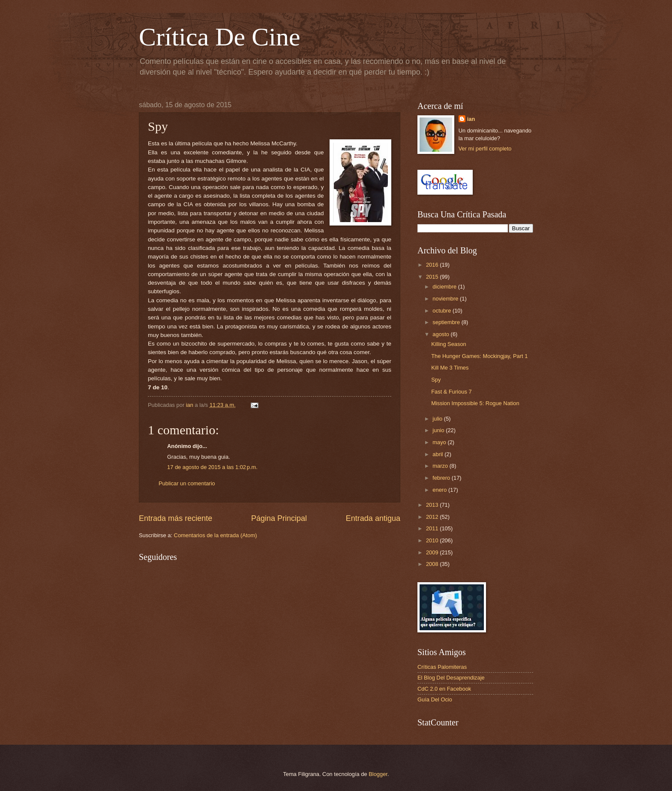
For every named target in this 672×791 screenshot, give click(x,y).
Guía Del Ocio (435, 699)
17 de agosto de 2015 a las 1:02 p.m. (212, 467)
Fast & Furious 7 (451, 392)
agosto (441, 334)
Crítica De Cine (220, 37)
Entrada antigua (373, 518)
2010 (433, 540)
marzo (441, 466)
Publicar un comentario (187, 483)
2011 (433, 528)
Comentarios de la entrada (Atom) (216, 535)
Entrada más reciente (175, 518)
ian (471, 119)
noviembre (446, 299)
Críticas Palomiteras (442, 667)
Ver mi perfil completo (485, 149)
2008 (433, 564)
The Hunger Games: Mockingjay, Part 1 (479, 356)
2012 (433, 517)
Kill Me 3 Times (450, 368)
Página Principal (279, 518)
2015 (433, 277)
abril (438, 454)
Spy (436, 380)
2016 (433, 265)
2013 (433, 505)
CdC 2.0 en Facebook (444, 689)
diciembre (445, 287)
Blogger (378, 774)
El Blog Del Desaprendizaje (451, 678)
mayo (440, 442)
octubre (442, 311)
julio (438, 419)
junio (439, 430)
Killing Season (449, 344)
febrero (442, 478)
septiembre (447, 322)
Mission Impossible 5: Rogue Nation (475, 403)
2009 (433, 552)
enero (440, 490)
